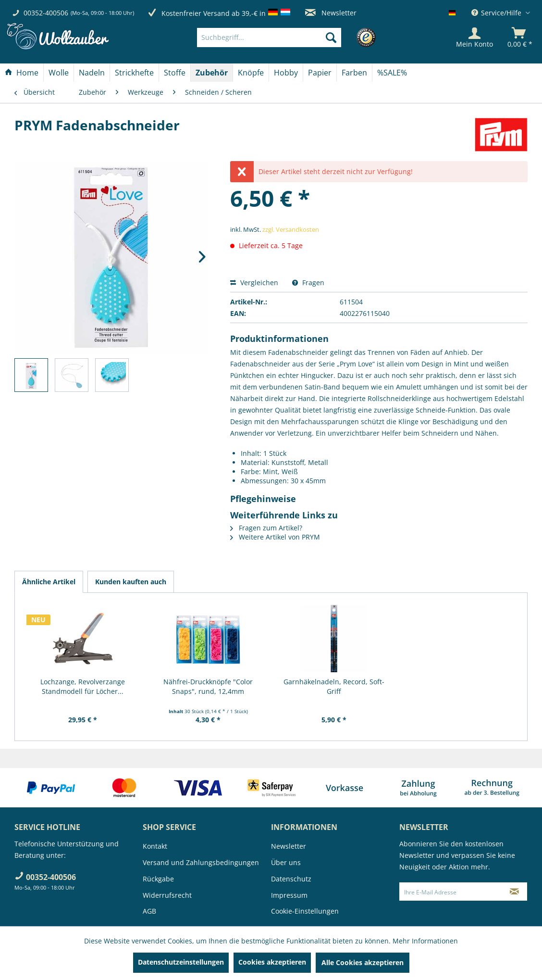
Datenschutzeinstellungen (181, 962)
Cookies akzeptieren (272, 962)
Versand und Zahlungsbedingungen (201, 862)
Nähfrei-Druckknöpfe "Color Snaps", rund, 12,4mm (208, 686)
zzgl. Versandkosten (291, 229)
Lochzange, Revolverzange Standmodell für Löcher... (83, 686)
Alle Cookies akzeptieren (363, 962)
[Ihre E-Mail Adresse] (451, 892)
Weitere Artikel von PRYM (275, 537)
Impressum (289, 895)
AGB (149, 911)
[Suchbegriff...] (269, 38)
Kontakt (155, 846)
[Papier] (320, 73)
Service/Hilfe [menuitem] (497, 13)
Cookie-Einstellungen (305, 911)
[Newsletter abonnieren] (514, 892)
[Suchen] (331, 38)
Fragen (308, 283)
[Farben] (354, 73)
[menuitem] (283, 38)
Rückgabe (158, 879)
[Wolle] (59, 73)
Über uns (286, 862)
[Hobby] (286, 73)
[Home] (22, 73)
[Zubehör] (212, 73)
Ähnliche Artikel (49, 582)
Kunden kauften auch (131, 582)
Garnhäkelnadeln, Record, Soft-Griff (334, 686)
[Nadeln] (92, 73)
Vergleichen (254, 283)
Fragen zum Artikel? (266, 528)
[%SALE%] (392, 73)
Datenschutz (291, 879)
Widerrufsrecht (167, 895)
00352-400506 (46, 13)
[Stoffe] (175, 73)
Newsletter (331, 13)
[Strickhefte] (134, 73)
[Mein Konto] (474, 38)
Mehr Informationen (425, 941)
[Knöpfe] (251, 73)
